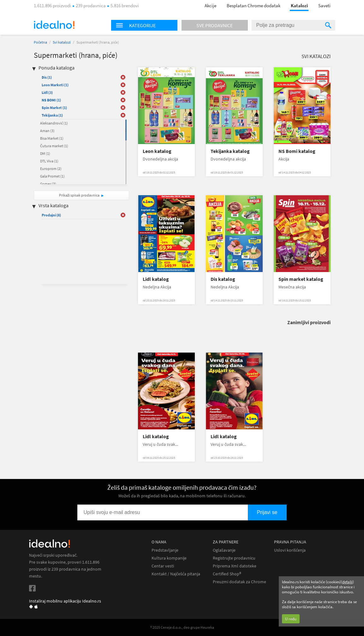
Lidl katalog (156, 279)
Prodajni (51, 215)
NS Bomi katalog (297, 151)
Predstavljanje (165, 550)
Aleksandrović (54, 123)
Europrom (51, 169)
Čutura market (54, 146)
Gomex (48, 184)
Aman (47, 131)
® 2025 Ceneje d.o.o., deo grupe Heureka (182, 627)
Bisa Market (52, 138)
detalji (347, 582)
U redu (291, 619)
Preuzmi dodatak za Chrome (239, 582)
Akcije (210, 6)
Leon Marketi (55, 85)
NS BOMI (51, 100)
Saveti (324, 6)
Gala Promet (52, 176)
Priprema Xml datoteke (235, 566)
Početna (40, 42)
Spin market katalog (301, 279)
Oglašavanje (224, 550)
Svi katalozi (62, 42)
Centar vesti (163, 566)
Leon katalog (157, 151)
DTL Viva (49, 161)
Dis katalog (223, 279)
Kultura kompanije (169, 558)
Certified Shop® (227, 574)
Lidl (47, 92)
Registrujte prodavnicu (234, 558)
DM (45, 153)
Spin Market (54, 108)
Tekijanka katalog (230, 151)
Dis (47, 77)
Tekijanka (52, 115)
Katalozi (299, 6)
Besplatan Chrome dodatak (254, 6)
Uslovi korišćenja (290, 550)
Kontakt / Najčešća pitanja (176, 574)
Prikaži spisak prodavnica (79, 195)
